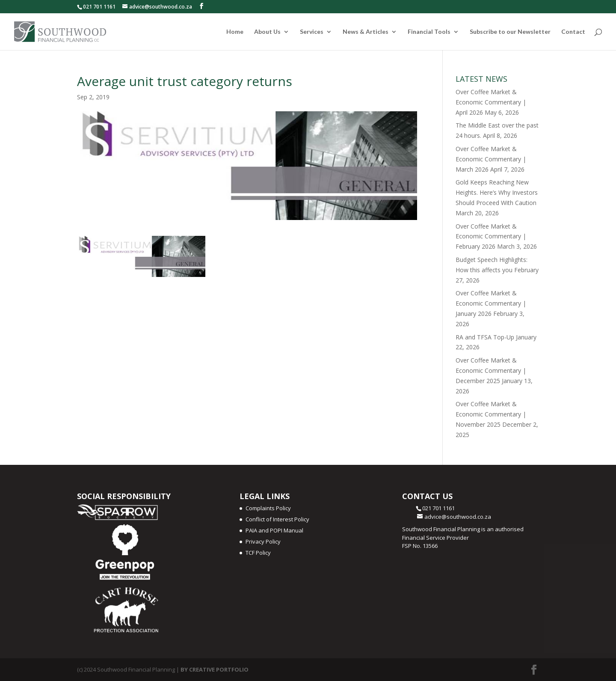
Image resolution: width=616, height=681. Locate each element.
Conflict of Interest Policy (277, 519)
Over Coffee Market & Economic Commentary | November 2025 (491, 414)
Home (235, 32)
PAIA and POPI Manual (274, 530)
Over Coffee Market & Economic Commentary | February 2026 (491, 236)
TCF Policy (258, 553)
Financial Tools (429, 32)
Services (312, 32)
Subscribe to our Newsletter (510, 32)
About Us (267, 32)
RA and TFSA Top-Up (485, 337)
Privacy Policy (263, 541)
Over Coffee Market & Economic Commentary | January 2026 (491, 303)
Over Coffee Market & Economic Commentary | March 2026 (491, 159)
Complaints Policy (268, 508)
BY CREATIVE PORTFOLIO (215, 669)
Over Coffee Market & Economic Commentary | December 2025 (491, 370)
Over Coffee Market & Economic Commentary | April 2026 (491, 102)
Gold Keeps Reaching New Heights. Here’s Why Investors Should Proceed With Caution (497, 192)
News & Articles (366, 32)
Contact (573, 32)
